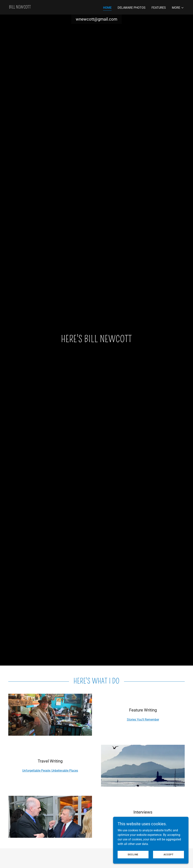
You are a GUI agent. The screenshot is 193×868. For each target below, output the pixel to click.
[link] (20, 7)
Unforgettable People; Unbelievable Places (50, 771)
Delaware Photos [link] (132, 8)
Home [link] (107, 8)
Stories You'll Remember (143, 720)
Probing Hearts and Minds (143, 822)
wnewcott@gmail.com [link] (96, 19)
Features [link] (159, 8)
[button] (178, 8)
